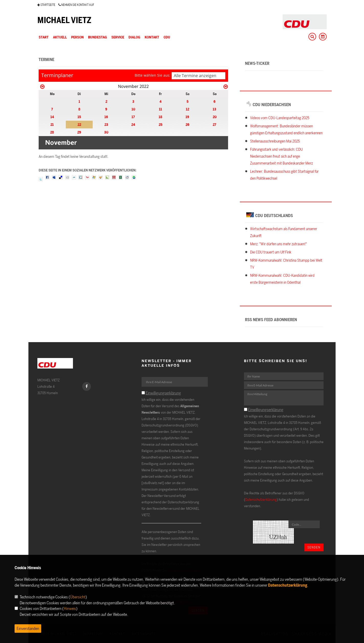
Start (44, 37)
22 (79, 124)
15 (79, 117)
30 (106, 132)
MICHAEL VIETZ (64, 20)
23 (106, 124)
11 (160, 109)
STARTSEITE (46, 5)
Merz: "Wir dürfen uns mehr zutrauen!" (279, 244)
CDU (167, 37)
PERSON (77, 37)
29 (79, 132)
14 (52, 117)
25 (160, 124)
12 (188, 109)
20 (215, 117)
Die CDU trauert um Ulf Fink (271, 252)
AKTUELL (60, 37)
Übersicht (78, 597)
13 (215, 109)
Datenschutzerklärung (261, 499)
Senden (314, 547)
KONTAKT (152, 37)
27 (215, 124)
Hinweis (70, 608)
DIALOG (134, 37)
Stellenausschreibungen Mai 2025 (275, 141)
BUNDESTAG (98, 37)
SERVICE (118, 37)
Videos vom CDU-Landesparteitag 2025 (280, 118)
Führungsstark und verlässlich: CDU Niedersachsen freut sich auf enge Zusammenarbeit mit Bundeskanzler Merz (281, 156)
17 (133, 117)
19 (187, 117)
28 (52, 132)
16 (106, 117)
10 (133, 109)
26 (188, 124)
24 (133, 124)
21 (52, 124)
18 (160, 117)
